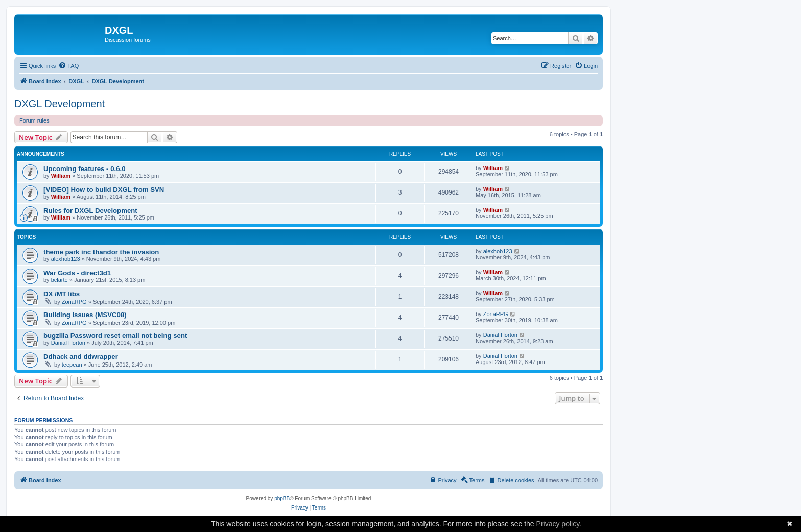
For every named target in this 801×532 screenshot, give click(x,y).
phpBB (282, 499)
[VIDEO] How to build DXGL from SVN (104, 190)
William (61, 176)
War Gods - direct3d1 (77, 273)
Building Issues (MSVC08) (85, 315)
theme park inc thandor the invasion (101, 252)
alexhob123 (66, 259)
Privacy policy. (559, 524)
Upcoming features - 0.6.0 (85, 169)
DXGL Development (60, 104)
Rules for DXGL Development (90, 211)
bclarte (60, 280)
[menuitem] (68, 66)
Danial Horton (68, 343)
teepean (72, 365)
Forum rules (34, 120)
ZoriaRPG (74, 302)
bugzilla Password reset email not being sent (115, 336)
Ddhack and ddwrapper (81, 357)
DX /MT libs (62, 294)
